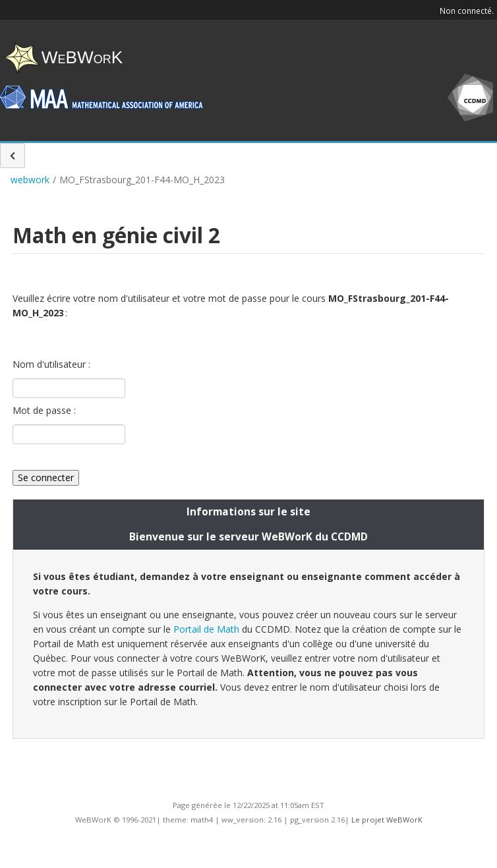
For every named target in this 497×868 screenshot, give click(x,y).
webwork (30, 180)
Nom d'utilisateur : (51, 364)
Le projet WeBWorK (387, 820)
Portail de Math (206, 629)
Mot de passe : (44, 411)
